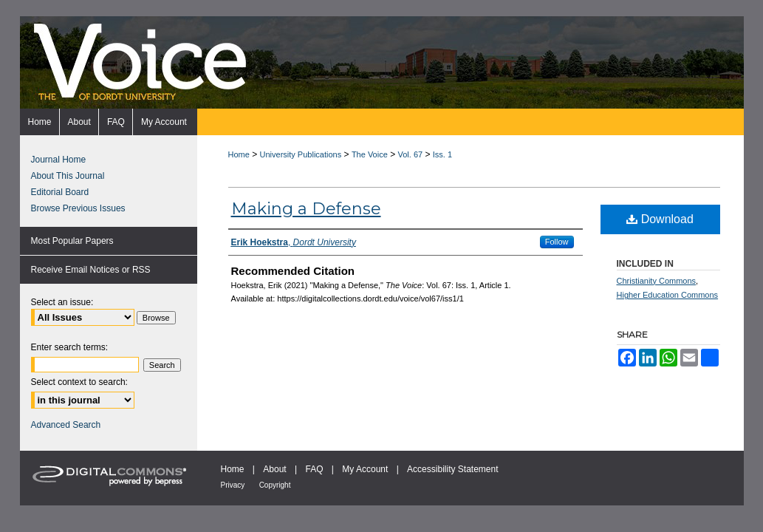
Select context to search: (79, 382)
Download (660, 219)
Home (239, 154)
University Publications (301, 154)
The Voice (370, 154)
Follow (557, 242)
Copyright (275, 485)
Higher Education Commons (668, 295)
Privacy (233, 485)
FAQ (314, 469)
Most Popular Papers (72, 241)
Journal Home (59, 160)
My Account (365, 469)
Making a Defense (306, 209)
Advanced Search (66, 425)
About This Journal (68, 176)
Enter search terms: (70, 347)
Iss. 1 (442, 154)
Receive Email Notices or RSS (91, 270)
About (274, 469)
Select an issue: (62, 302)
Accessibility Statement (452, 469)
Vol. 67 (410, 154)
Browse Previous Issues (78, 208)
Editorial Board (60, 192)
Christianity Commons (657, 281)
